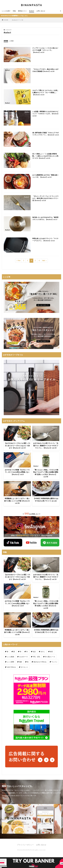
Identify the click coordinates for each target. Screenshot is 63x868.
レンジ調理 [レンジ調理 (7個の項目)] (10, 662)
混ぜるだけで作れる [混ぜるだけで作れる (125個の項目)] (40, 662)
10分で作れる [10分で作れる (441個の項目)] (11, 667)
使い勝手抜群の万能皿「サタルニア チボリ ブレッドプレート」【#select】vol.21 (46, 134)
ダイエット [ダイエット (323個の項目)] (24, 667)
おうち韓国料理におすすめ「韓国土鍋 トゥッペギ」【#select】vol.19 (45, 176)
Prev (19, 261)
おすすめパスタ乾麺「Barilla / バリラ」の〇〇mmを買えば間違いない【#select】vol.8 (17, 472)
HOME (6, 20)
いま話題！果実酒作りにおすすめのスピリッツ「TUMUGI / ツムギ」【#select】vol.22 (46, 114)
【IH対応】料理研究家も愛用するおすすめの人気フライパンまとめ (46, 500)
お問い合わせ (41, 11)
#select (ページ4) (17, 20)
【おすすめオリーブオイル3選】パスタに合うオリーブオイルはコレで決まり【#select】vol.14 (17, 446)
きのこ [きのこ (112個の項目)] (43, 652)
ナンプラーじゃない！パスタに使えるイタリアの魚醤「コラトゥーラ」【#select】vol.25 (45, 50)
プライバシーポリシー (25, 845)
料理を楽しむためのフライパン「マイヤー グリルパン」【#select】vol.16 (45, 240)
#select (32, 11)
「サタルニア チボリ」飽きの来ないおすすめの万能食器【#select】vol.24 (45, 70)
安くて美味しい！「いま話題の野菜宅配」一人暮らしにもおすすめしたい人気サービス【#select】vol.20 (45, 156)
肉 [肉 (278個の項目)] (28, 662)
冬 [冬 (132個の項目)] (27, 652)
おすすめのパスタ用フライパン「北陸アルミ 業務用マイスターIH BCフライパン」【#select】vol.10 (46, 446)
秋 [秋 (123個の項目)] (21, 652)
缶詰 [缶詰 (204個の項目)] (34, 652)
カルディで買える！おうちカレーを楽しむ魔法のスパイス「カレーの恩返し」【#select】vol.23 (45, 92)
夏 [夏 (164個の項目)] (14, 652)
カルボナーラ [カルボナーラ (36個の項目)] (23, 657)
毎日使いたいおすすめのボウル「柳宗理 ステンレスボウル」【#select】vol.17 (45, 218)
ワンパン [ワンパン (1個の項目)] (54, 662)
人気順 (11, 41)
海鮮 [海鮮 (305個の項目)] (21, 662)
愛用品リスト (22, 11)
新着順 (6, 41)
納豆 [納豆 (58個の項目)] (51, 652)
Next (44, 261)
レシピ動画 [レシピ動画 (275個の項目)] (10, 657)
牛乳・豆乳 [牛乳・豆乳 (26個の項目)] (36, 657)
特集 (14, 11)
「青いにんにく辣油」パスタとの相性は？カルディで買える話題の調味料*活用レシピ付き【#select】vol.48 (46, 473)
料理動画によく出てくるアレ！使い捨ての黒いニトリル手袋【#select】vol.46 (17, 501)
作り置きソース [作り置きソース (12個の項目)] (50, 657)
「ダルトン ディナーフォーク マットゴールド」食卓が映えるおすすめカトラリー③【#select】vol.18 (46, 198)
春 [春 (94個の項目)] (8, 652)
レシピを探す (6, 11)
